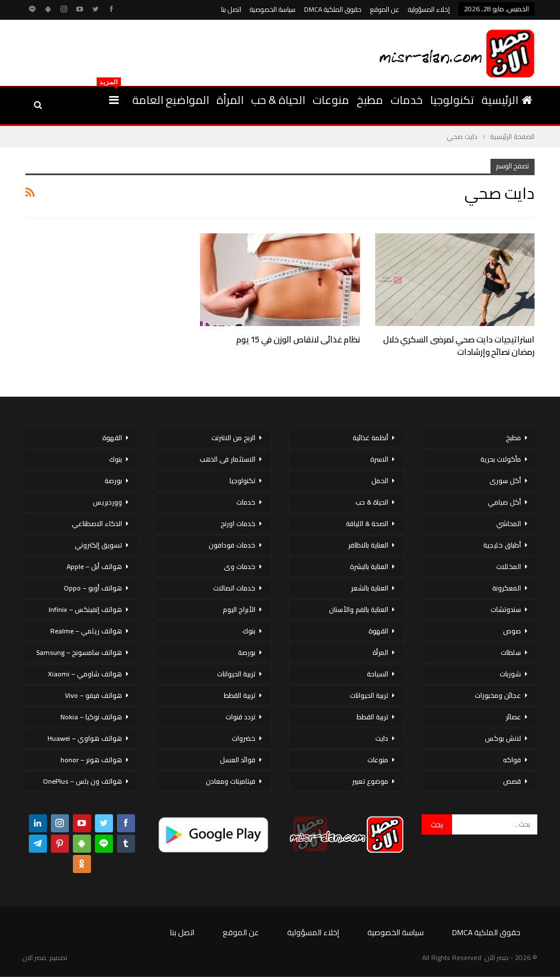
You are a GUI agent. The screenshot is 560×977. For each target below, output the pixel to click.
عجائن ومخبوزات (498, 695)
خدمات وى (240, 566)
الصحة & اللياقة (367, 524)
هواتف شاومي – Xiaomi (85, 674)
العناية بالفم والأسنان (359, 609)
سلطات (511, 652)
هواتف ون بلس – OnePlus (83, 781)
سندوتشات (506, 609)
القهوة (378, 631)
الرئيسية (507, 100)
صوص (512, 631)
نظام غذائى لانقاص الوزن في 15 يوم (298, 339)
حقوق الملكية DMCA (333, 9)
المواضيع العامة (171, 100)
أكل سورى (505, 481)
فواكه (512, 760)
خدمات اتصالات (234, 588)
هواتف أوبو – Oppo (93, 588)
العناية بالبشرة (369, 566)
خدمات (407, 100)
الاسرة (379, 459)
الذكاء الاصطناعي (97, 524)
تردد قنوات (240, 717)
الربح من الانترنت (233, 438)
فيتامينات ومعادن (231, 781)
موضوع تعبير (370, 781)
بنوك (249, 631)
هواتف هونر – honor (91, 760)
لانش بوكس (503, 738)
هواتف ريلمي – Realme (86, 631)
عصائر (513, 717)
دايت (382, 738)
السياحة (377, 674)
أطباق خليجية (502, 545)
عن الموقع (385, 9)
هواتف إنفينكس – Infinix (85, 609)
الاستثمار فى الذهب (227, 459)
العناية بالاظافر (368, 545)
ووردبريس (107, 502)
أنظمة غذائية (370, 438)
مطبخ (370, 100)
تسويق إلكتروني (98, 545)
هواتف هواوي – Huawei (85, 738)
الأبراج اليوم (239, 609)
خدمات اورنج (238, 524)
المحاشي (509, 524)
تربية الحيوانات (369, 695)
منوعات (331, 100)
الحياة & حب (278, 100)
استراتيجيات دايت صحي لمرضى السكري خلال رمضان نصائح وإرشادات (459, 346)
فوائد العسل (238, 760)
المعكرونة (507, 588)
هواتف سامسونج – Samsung (79, 652)
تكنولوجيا (452, 100)
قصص (512, 781)
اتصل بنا (231, 9)
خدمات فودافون (232, 545)
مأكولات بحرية (501, 459)
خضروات (244, 738)
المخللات (509, 566)
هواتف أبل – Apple (94, 566)
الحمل (380, 481)
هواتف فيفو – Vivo (94, 695)
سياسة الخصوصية (273, 9)
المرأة (230, 100)
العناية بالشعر (370, 588)
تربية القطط (372, 717)
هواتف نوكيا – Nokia (91, 717)
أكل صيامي (504, 502)
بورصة (247, 652)
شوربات (510, 674)
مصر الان (34, 958)
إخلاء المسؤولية (429, 9)
